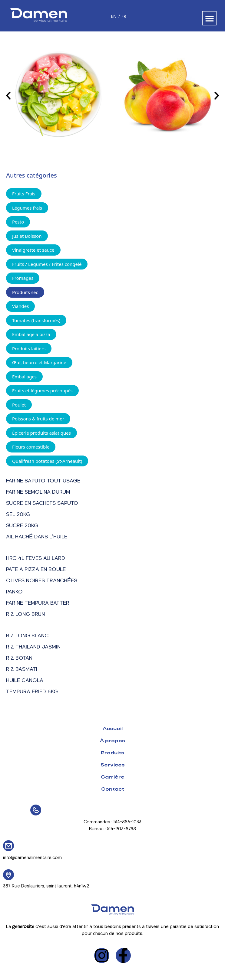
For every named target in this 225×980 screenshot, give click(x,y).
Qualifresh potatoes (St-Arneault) (47, 461)
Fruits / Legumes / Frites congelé (47, 264)
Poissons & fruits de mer (38, 419)
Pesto (18, 222)
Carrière (113, 777)
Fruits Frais (24, 194)
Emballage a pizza (31, 334)
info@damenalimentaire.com (32, 858)
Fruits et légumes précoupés (42, 390)
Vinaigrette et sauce (33, 250)
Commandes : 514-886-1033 (113, 822)
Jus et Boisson (27, 236)
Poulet (19, 405)
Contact (113, 789)
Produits (113, 753)
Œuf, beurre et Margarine (39, 362)
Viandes (20, 306)
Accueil (113, 729)
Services (113, 765)
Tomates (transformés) (36, 320)
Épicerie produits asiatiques (41, 433)
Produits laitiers (29, 348)
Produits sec (25, 292)
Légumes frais (27, 208)
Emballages (24, 377)
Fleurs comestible (31, 447)
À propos (113, 741)
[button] (209, 18)
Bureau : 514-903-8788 (113, 829)
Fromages (23, 278)
